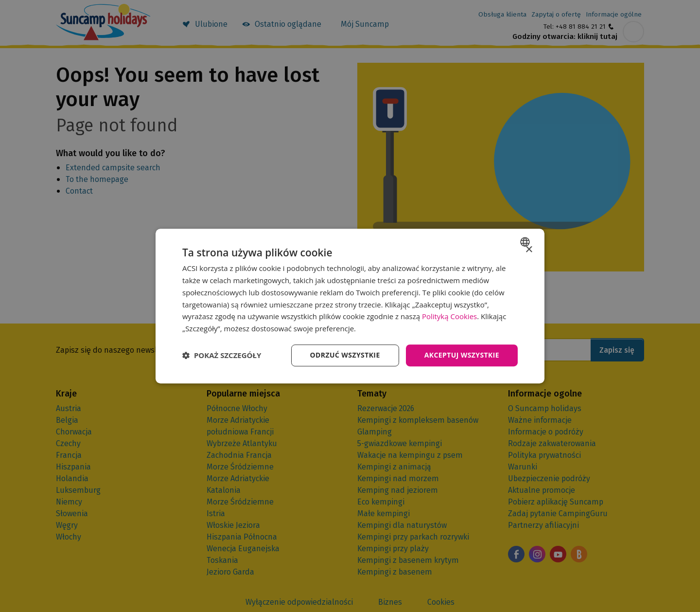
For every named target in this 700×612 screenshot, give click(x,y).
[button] (222, 355)
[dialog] (350, 306)
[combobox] (526, 242)
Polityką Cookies (449, 317)
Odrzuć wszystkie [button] (345, 355)
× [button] (529, 250)
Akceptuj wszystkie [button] (462, 355)
